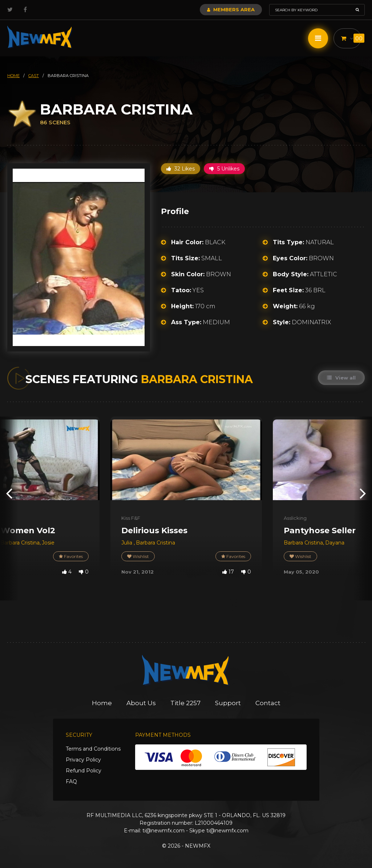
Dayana (335, 543)
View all (341, 378)
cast (34, 76)
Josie (48, 543)
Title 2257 (185, 703)
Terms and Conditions (93, 749)
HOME (13, 76)
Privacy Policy (83, 760)
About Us (141, 703)
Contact (268, 703)
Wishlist (138, 556)
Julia (128, 543)
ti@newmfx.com (163, 831)
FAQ (71, 781)
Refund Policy (84, 771)
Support (228, 703)
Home (102, 703)
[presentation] (9, 493)
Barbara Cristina (20, 543)
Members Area (231, 9)
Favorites (71, 556)
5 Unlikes (224, 169)
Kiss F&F (131, 518)
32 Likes (181, 169)
